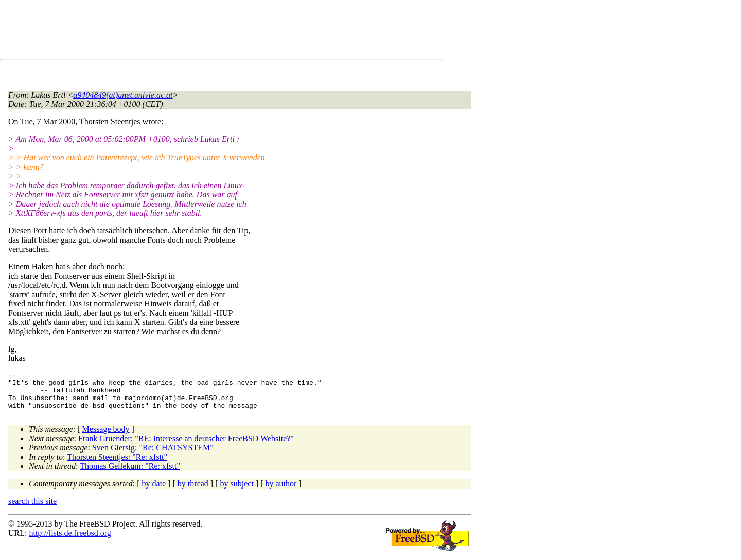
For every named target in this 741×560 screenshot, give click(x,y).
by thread (193, 491)
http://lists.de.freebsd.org (70, 541)
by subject (237, 491)
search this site (32, 509)
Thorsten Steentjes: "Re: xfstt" (117, 465)
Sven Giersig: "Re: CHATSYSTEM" (153, 455)
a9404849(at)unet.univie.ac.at (123, 95)
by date (154, 491)
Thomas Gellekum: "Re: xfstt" (130, 474)
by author (281, 491)
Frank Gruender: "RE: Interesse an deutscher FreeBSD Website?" (186, 446)
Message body (106, 437)
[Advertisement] (196, 31)
